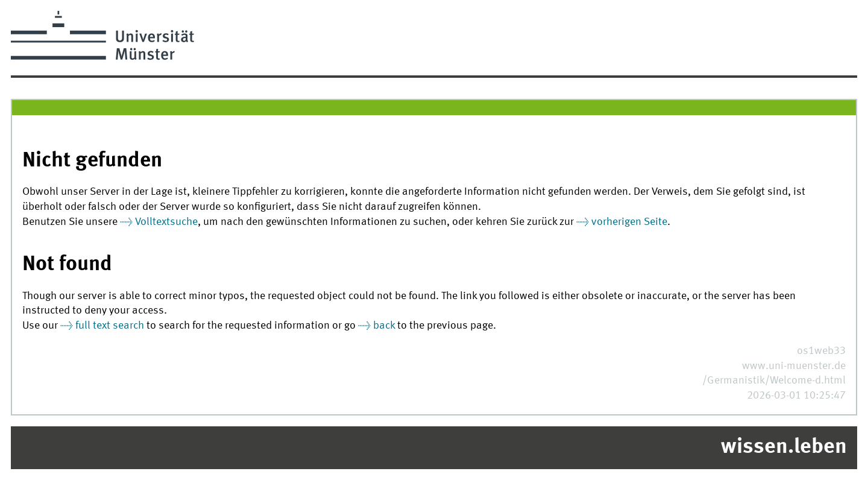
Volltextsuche (166, 222)
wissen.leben (784, 447)
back (384, 326)
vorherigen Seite (629, 222)
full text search (110, 326)
